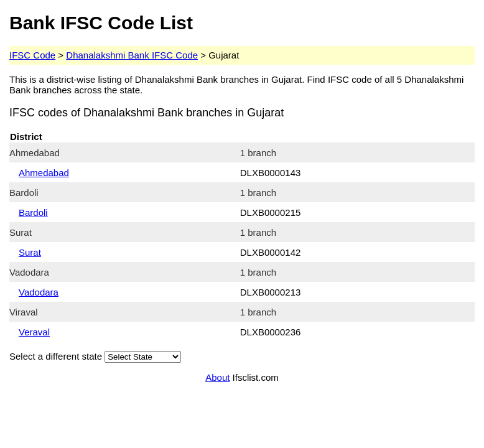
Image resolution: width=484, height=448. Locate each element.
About (217, 377)
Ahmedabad (44, 173)
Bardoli (33, 212)
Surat (30, 252)
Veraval (34, 332)
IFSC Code (32, 55)
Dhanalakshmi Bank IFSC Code (132, 55)
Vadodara (39, 292)
